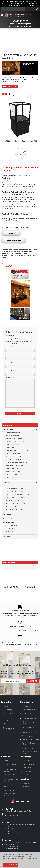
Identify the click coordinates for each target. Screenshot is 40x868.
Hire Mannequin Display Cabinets (16, 504)
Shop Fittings (7, 515)
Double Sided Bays (12, 526)
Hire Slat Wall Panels (12, 507)
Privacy (6, 706)
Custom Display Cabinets (13, 454)
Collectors (22, 9)
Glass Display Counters (13, 445)
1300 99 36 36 (21, 21)
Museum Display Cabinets (14, 457)
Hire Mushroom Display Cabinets (15, 498)
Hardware (26, 783)
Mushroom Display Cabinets (14, 459)
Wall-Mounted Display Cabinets (15, 442)
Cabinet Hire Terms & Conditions (10, 794)
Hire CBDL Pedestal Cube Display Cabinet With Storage (20, 142)
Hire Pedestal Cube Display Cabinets (16, 501)
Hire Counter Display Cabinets (15, 492)
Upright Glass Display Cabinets (29, 714)
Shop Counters (10, 448)
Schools (10, 9)
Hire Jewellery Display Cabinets (15, 510)
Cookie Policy (8, 710)
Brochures (7, 717)
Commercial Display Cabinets (15, 474)
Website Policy (8, 713)
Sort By (14, 95)
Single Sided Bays (11, 528)
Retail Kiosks (7, 537)
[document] (20, 860)
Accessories (9, 531)
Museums (15, 9)
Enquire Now (10, 86)
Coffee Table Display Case (13, 477)
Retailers (4, 9)
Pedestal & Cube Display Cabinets (30, 753)
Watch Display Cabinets (13, 471)
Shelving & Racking (29, 764)
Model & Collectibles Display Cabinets (17, 462)
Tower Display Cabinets (13, 436)
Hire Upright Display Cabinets (14, 489)
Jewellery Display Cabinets (31, 739)
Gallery (6, 720)
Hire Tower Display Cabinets (14, 486)
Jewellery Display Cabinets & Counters (17, 451)
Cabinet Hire (7, 482)
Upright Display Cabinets (13, 433)
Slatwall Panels (8, 518)
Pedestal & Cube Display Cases (15, 465)
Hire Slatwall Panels (10, 790)
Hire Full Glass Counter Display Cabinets (18, 495)
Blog (5, 724)
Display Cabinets (8, 430)
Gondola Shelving (9, 522)
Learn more (16, 861)
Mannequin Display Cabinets (14, 439)
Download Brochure (14, 240)
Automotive (27, 787)
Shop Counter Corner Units (14, 468)
